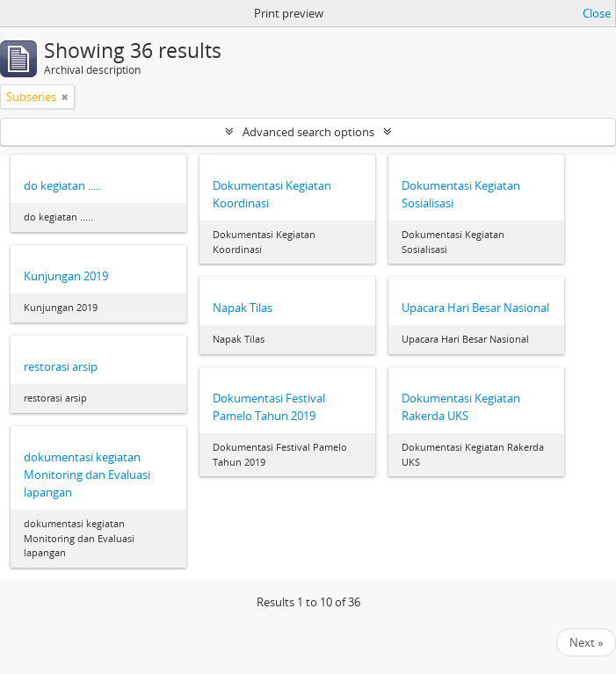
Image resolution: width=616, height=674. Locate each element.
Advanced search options (308, 132)
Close (597, 13)
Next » (586, 642)
